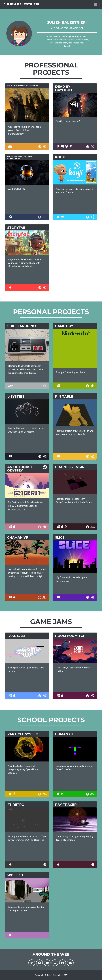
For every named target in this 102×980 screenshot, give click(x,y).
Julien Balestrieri (27, 6)
